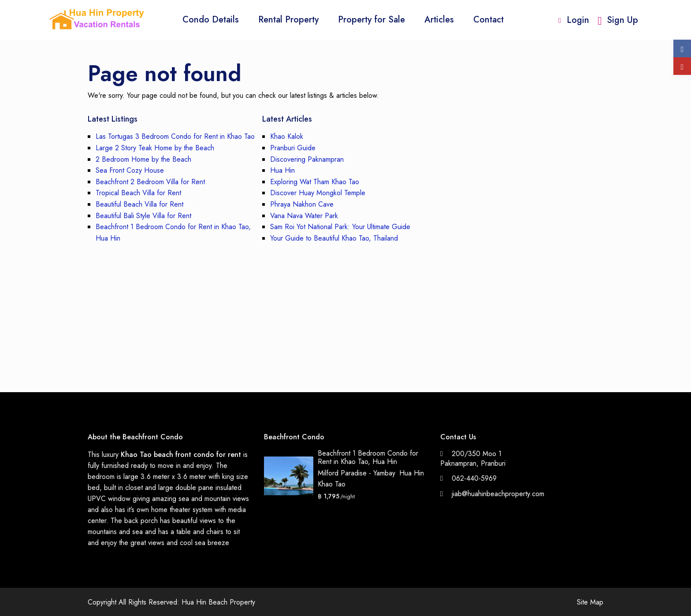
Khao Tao (332, 484)
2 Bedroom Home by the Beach (143, 159)
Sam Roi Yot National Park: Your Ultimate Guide (340, 227)
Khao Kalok (287, 136)
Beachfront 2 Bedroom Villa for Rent (150, 182)
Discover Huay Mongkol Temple (318, 193)
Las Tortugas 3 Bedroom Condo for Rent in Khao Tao (175, 136)
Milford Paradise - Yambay (356, 473)
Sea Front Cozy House (130, 170)
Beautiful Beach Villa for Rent (139, 204)
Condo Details (211, 20)
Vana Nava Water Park (304, 216)
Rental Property (288, 20)
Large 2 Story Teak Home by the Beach (155, 148)
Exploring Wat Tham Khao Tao (315, 182)
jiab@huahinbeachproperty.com (498, 494)
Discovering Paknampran (307, 159)
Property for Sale (372, 20)
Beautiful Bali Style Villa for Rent (143, 216)
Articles (439, 20)
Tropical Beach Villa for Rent (138, 193)
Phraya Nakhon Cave (302, 204)
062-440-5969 (474, 478)
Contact (489, 20)
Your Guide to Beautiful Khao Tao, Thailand (334, 238)
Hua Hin (282, 170)
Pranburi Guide (293, 148)
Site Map (590, 602)
